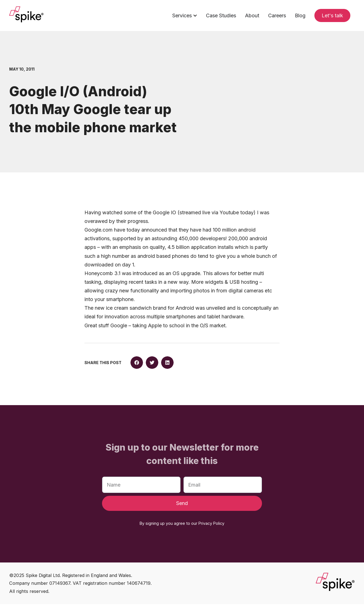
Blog (300, 15)
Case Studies (221, 15)
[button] (137, 364)
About (252, 15)
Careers (277, 15)
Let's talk (332, 15)
